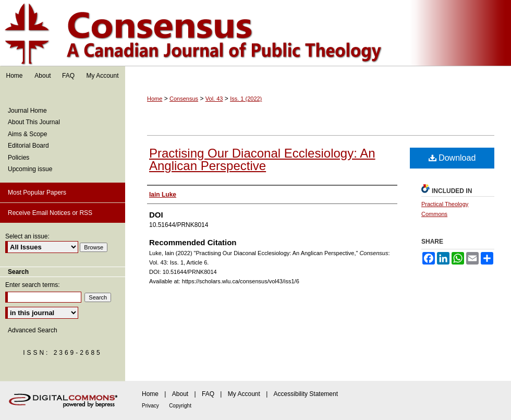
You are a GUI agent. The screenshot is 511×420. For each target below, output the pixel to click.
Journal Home (27, 111)
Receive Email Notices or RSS (50, 213)
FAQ (208, 394)
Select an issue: (27, 236)
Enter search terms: (33, 285)
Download (452, 158)
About (180, 394)
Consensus (256, 33)
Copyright (180, 406)
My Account (244, 394)
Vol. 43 (214, 99)
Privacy (150, 406)
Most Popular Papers (37, 193)
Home (155, 99)
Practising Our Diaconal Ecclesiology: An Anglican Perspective (262, 159)
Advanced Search (33, 330)
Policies (19, 158)
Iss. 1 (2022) (246, 99)
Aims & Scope (27, 134)
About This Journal (34, 122)
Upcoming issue (30, 169)
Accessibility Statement (306, 394)
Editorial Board (28, 146)
